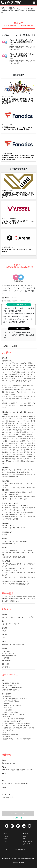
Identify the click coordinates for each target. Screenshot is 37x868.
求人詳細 (5, 346)
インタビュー (7, 836)
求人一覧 (12, 7)
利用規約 (5, 859)
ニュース (6, 841)
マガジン (6, 833)
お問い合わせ (24, 859)
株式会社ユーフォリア (12, 297)
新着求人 (25, 836)
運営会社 (31, 859)
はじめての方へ (27, 844)
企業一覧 (25, 839)
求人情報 (25, 833)
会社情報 (14, 346)
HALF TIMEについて (20, 849)
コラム (5, 839)
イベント (6, 849)
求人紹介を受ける (28, 841)
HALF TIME (4, 7)
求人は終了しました (18, 813)
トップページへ (19, 818)
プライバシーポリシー (14, 859)
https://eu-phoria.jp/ (8, 797)
